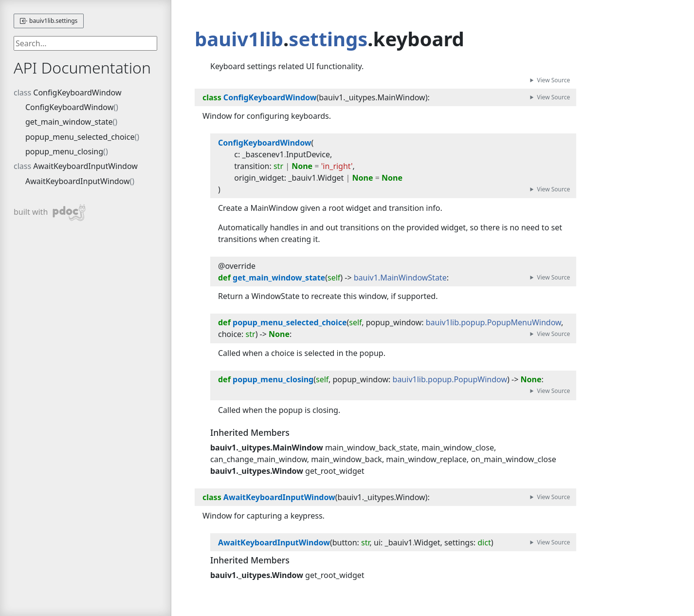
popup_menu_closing (64, 151)
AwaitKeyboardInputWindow (85, 166)
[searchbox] (85, 43)
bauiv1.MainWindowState (400, 278)
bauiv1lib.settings (49, 21)
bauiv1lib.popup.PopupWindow (450, 379)
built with (50, 213)
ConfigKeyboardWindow (77, 93)
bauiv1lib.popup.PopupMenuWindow (493, 322)
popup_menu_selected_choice (80, 137)
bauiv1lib (239, 39)
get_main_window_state (69, 122)
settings (328, 39)
